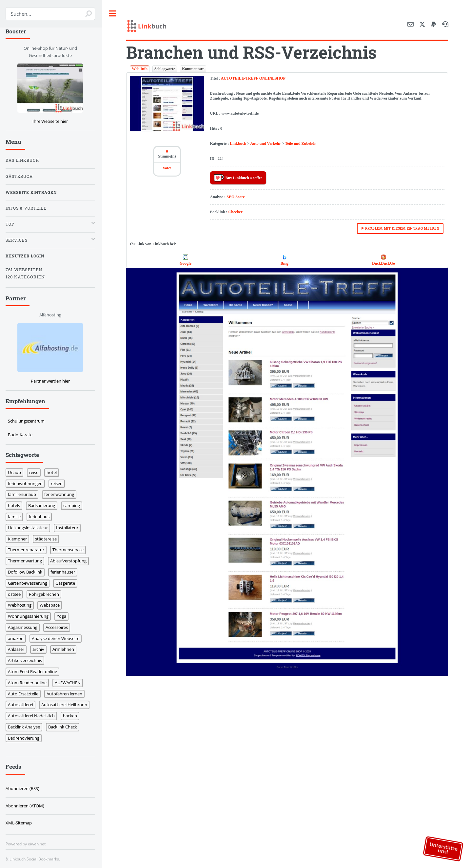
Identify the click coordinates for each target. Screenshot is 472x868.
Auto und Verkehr (267, 143)
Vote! (168, 168)
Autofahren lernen (66, 694)
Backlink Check (64, 727)
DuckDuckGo (384, 263)
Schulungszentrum (28, 421)
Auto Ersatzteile (25, 694)
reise (35, 472)
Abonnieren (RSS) (24, 788)
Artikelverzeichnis (27, 660)
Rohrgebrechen (46, 594)
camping (73, 505)
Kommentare (195, 69)
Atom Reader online (29, 683)
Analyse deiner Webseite (57, 638)
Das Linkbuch (24, 160)
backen (72, 716)
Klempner (19, 539)
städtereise (48, 539)
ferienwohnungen (27, 483)
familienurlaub (24, 494)
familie (16, 517)
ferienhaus (41, 517)
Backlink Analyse (26, 727)
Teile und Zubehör (302, 143)
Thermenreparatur (28, 550)
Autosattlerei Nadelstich (33, 716)
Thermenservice (70, 550)
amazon (17, 638)
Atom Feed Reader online (34, 671)
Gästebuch (21, 176)
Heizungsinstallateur (29, 528)
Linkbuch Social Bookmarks (36, 859)
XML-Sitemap (20, 823)
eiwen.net (38, 844)
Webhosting (21, 605)
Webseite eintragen (33, 192)
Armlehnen (65, 649)
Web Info (141, 69)
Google (187, 263)
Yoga (63, 616)
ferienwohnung (61, 494)
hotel (53, 472)
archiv (40, 649)
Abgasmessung (24, 627)
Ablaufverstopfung (70, 561)
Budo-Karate (22, 435)
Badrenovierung (25, 738)
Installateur (69, 528)
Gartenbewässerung (29, 583)
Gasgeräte (67, 583)
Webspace (51, 605)
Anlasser (18, 649)
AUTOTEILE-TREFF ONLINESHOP (254, 78)
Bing (285, 263)
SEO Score (237, 197)
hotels (16, 505)
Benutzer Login (27, 256)
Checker (236, 212)
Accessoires (58, 627)
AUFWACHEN (69, 683)
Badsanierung (43, 505)
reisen (58, 483)
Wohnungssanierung (30, 616)
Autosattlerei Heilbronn (66, 705)
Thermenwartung (27, 561)
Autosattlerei (22, 705)
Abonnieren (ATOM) (27, 806)
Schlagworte (166, 69)
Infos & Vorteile (28, 208)
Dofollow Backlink (27, 572)
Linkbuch (239, 143)
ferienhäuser (64, 572)
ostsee (16, 594)
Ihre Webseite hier (52, 121)
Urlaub (16, 472)
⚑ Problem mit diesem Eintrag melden (400, 228)
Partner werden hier (52, 381)
